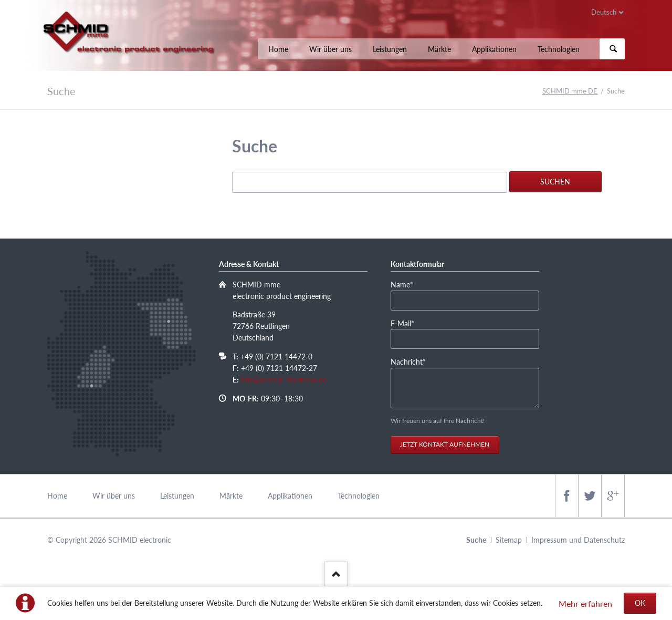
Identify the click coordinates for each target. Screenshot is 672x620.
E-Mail (407, 323)
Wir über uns (330, 49)
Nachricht (408, 361)
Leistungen (390, 49)
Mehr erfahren (585, 603)
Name (407, 284)
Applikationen (494, 49)
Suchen (613, 49)
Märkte (439, 49)
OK (640, 603)
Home (278, 49)
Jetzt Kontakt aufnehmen (445, 444)
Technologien (559, 49)
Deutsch (604, 12)
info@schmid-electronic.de (284, 380)
